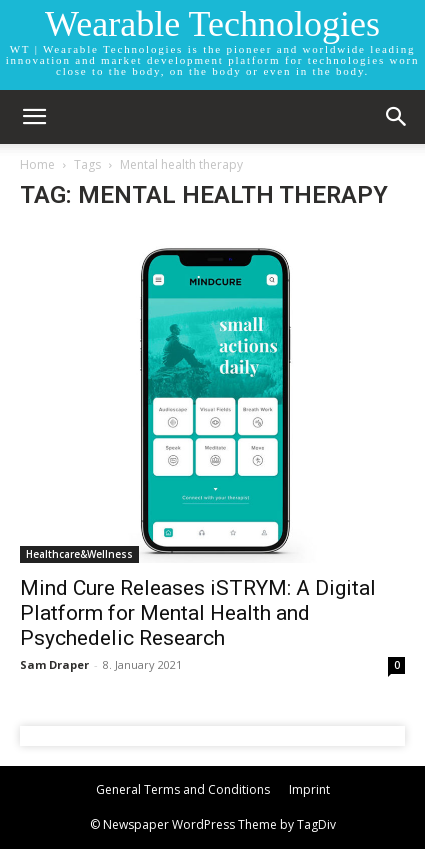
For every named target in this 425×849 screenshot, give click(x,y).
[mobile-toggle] (34, 117)
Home (37, 164)
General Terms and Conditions (183, 789)
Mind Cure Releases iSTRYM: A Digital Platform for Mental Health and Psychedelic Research (198, 613)
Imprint (309, 789)
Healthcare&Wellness (79, 554)
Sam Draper (54, 664)
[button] (397, 117)
